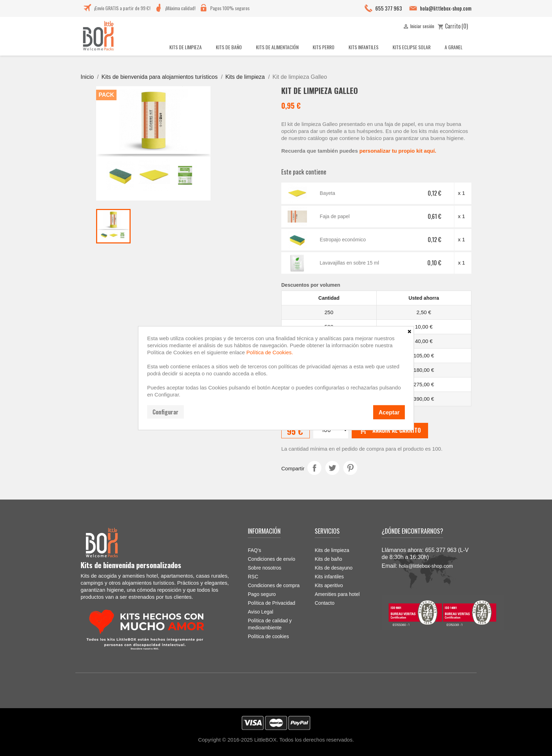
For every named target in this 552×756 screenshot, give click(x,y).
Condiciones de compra (274, 585)
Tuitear (332, 468)
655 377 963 (389, 8)
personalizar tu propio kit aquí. (398, 151)
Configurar (165, 412)
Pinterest (350, 468)
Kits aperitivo (329, 585)
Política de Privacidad (272, 603)
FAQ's (255, 550)
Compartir (314, 468)
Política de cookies (268, 636)
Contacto (325, 603)
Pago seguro (262, 594)
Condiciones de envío (272, 559)
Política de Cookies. (270, 352)
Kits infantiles (329, 577)
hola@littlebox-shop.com (446, 8)
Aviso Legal (261, 612)
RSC (253, 577)
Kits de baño (328, 559)
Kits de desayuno (334, 568)
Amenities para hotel (337, 594)
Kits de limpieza (332, 550)
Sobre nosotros (265, 568)
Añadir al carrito (390, 431)
